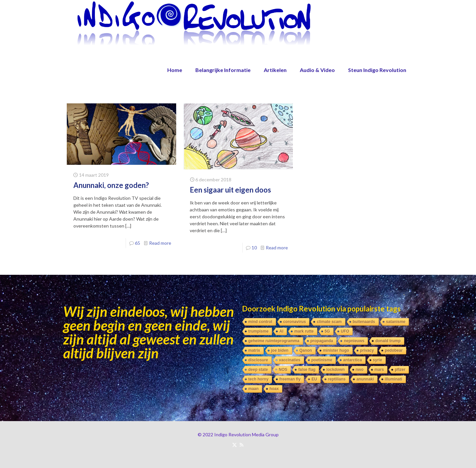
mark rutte (304, 331)
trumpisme (258, 331)
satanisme (396, 322)
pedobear (394, 350)
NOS (283, 370)
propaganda (322, 341)
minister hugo (336, 350)
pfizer (400, 370)
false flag (307, 370)
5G (327, 331)
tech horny (258, 379)
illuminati (394, 379)
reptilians (337, 379)
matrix (254, 350)
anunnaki (365, 379)
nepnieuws (354, 341)
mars (379, 370)
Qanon (306, 350)
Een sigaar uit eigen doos (230, 190)
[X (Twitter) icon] (235, 445)
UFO (345, 331)
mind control (260, 322)
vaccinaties (290, 360)
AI (281, 331)
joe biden (280, 350)
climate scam (329, 322)
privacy (367, 350)
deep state (258, 370)
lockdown (335, 370)
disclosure (258, 360)
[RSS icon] (241, 445)
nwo (360, 370)
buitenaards (364, 322)
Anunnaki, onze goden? (111, 185)
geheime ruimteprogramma (274, 341)
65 (138, 243)
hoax (274, 389)
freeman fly (290, 379)
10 (254, 248)
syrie (377, 360)
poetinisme (322, 360)
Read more (160, 243)
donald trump (388, 341)
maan (253, 389)
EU (314, 379)
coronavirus (295, 322)
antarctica (353, 360)
